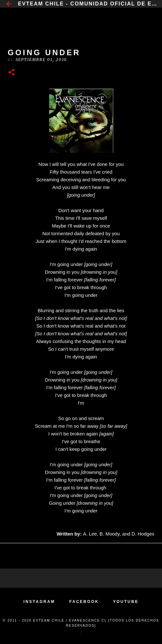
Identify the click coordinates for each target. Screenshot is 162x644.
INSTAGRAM (39, 602)
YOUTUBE (126, 602)
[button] (12, 73)
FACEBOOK (84, 602)
